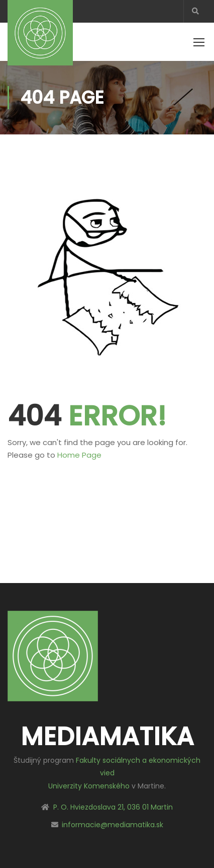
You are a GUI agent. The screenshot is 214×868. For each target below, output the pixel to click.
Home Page (79, 455)
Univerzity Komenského (89, 786)
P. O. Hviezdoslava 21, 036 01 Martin (113, 807)
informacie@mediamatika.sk (113, 825)
